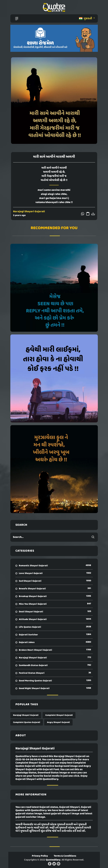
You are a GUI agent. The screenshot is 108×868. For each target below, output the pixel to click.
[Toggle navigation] (17, 19)
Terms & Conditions (65, 856)
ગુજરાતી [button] (86, 19)
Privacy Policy (40, 856)
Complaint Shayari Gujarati (59, 715)
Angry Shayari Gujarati (58, 722)
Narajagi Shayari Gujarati (29, 212)
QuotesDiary (53, 860)
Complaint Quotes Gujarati (27, 722)
